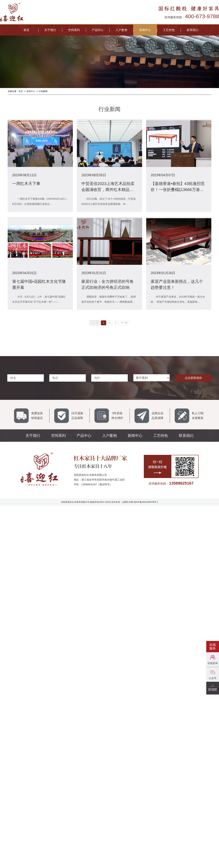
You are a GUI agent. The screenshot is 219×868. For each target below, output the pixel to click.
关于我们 (50, 30)
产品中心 (98, 30)
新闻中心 (145, 30)
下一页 (124, 323)
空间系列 (74, 30)
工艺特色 (169, 30)
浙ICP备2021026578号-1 (146, 502)
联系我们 (193, 30)
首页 (26, 30)
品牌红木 (127, 502)
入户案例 (121, 30)
